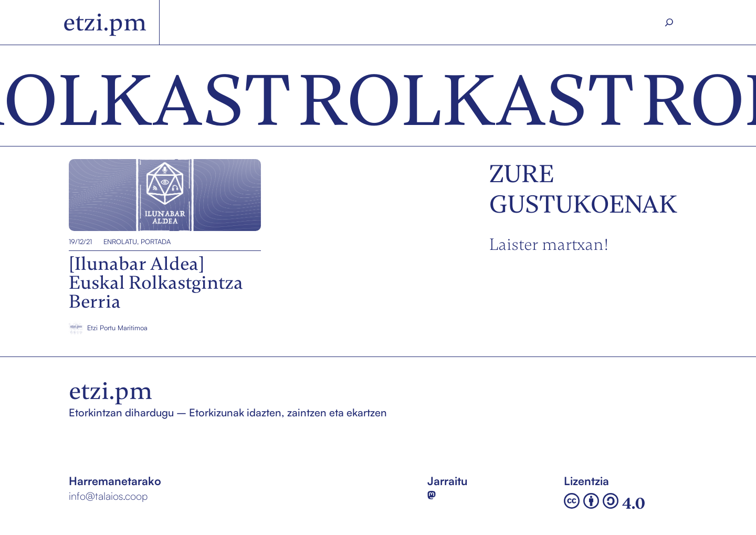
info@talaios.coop (108, 496)
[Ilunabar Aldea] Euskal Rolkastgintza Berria (163, 195)
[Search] (669, 23)
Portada (156, 242)
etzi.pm (105, 22)
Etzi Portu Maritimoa (117, 328)
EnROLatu (120, 242)
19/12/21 (80, 242)
